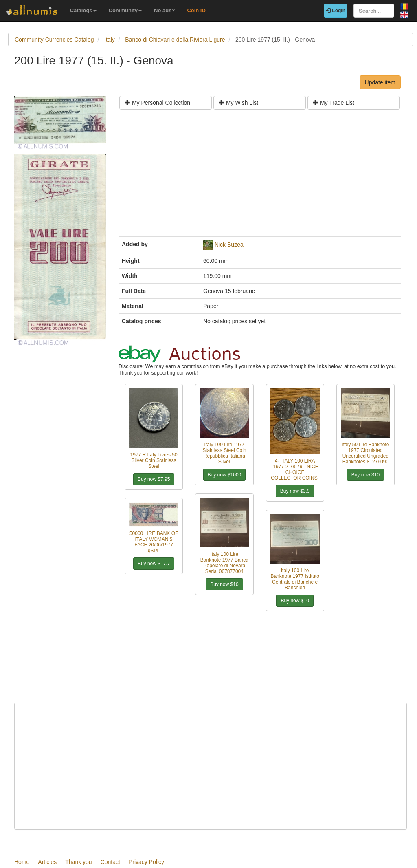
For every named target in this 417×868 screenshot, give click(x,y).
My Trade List (334, 103)
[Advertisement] (260, 176)
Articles (47, 862)
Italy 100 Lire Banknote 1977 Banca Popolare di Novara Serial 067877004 (224, 563)
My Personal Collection (157, 103)
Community (125, 10)
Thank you (78, 862)
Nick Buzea (229, 245)
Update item (380, 82)
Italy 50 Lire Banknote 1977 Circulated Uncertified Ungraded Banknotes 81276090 (365, 453)
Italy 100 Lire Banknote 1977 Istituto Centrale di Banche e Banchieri (295, 579)
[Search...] (374, 11)
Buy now (154, 479)
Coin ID (196, 10)
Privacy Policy (146, 862)
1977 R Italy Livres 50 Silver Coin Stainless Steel (154, 460)
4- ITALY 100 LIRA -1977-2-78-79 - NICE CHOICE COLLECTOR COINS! (295, 469)
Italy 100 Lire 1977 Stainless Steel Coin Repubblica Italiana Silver (224, 453)
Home (22, 862)
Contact (110, 862)
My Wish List (238, 103)
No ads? (164, 10)
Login (336, 11)
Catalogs (83, 10)
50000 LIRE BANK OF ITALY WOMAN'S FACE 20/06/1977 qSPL (154, 542)
